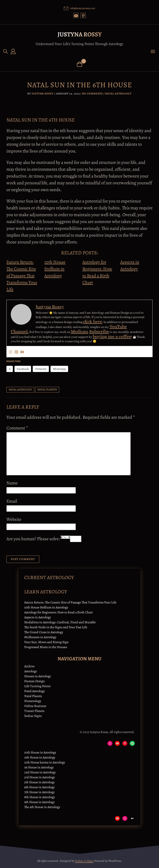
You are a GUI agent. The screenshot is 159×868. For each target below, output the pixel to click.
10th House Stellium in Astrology (55, 269)
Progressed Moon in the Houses (46, 647)
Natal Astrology (118, 94)
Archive (29, 666)
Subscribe (99, 331)
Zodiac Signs (33, 716)
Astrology (31, 671)
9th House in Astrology (39, 802)
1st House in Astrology (39, 767)
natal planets (47, 389)
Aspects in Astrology (38, 617)
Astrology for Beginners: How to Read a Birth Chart (58, 612)
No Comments (92, 94)
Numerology (33, 701)
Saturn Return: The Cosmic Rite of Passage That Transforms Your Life (22, 276)
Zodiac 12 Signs (84, 861)
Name (12, 483)
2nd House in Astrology (40, 772)
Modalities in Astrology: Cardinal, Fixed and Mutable (60, 622)
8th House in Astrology (40, 797)
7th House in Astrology (39, 792)
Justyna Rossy (80, 34)
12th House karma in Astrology (45, 762)
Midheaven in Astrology (40, 637)
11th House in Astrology (40, 757)
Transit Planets (34, 711)
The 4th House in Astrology (42, 807)
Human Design (34, 681)
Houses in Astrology (38, 676)
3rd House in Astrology (40, 777)
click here (93, 321)
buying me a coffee (112, 336)
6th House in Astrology (39, 787)
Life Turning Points (37, 686)
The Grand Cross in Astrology (44, 632)
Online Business (35, 706)
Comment (17, 428)
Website (14, 519)
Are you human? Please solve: (44, 539)
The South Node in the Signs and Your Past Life (56, 627)
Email (12, 501)
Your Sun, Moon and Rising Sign (46, 642)
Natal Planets (33, 696)
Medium (79, 331)
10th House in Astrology (40, 752)
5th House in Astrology (39, 782)
